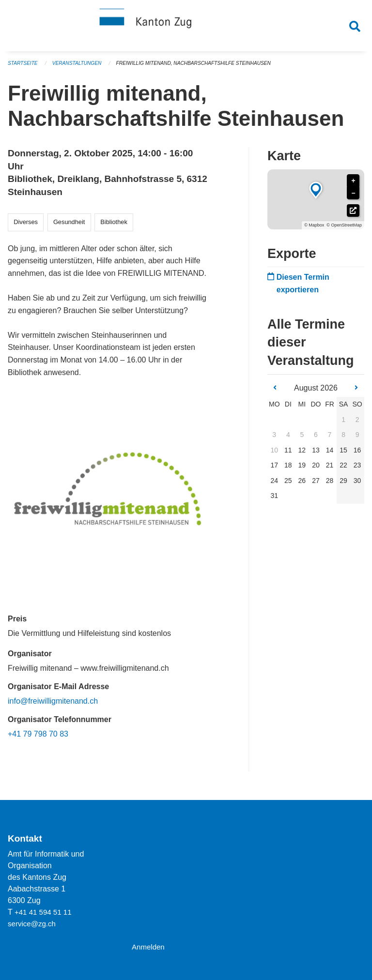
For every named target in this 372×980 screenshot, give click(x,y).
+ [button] (353, 185)
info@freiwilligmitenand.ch (53, 705)
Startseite (24, 68)
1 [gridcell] (343, 423)
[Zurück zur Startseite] (186, 28)
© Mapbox (314, 229)
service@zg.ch (33, 924)
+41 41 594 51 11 (45, 912)
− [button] (353, 198)
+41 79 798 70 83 (38, 738)
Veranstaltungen (81, 68)
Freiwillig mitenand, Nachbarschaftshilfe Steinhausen (207, 68)
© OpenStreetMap (344, 229)
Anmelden (149, 947)
